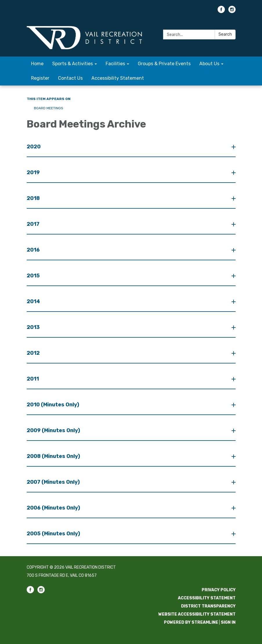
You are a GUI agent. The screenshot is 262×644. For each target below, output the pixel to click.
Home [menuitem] (37, 64)
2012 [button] (34, 353)
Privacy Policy (219, 590)
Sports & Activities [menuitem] (73, 64)
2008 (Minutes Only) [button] (54, 456)
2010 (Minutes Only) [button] (54, 405)
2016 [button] (34, 250)
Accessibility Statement (207, 598)
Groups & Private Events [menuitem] (164, 64)
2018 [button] (34, 198)
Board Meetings (49, 108)
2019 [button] (34, 172)
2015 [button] (34, 276)
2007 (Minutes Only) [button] (54, 482)
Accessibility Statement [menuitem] (118, 78)
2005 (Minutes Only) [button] (54, 534)
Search (225, 34)
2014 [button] (34, 301)
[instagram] (232, 11)
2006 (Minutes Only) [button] (54, 508)
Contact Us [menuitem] (70, 78)
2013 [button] (34, 327)
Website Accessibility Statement (197, 614)
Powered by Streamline (191, 622)
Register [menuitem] (40, 78)
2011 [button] (33, 379)
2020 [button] (34, 147)
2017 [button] (34, 224)
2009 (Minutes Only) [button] (54, 430)
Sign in (228, 622)
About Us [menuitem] (209, 64)
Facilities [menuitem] (115, 64)
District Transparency (208, 606)
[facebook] (221, 11)
